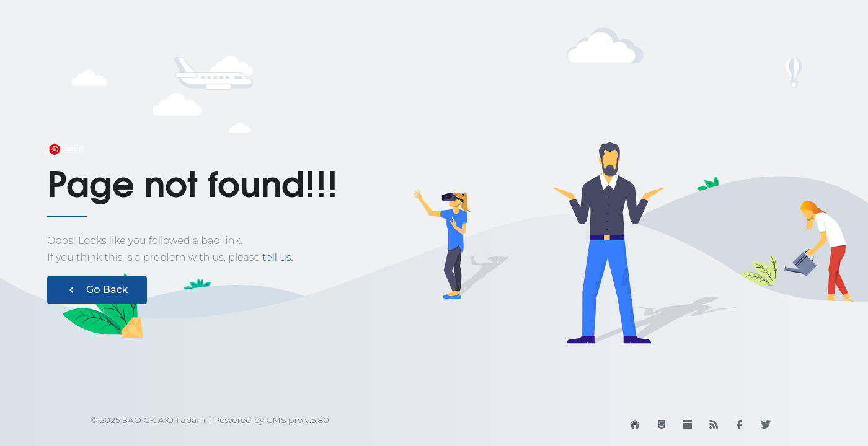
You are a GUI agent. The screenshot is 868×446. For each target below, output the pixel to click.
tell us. (278, 257)
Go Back (97, 290)
